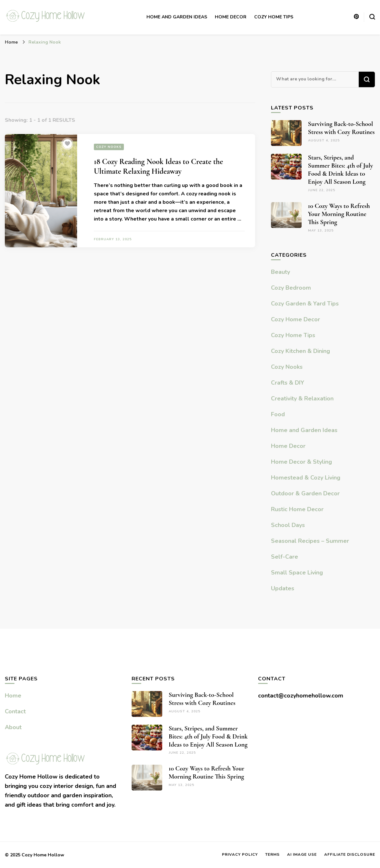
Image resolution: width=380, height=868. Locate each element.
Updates (283, 588)
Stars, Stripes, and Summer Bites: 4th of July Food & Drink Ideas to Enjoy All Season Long (341, 170)
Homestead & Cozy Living (306, 478)
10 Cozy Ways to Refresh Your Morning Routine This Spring (339, 214)
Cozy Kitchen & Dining (300, 351)
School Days (288, 525)
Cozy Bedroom (291, 288)
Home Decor (231, 17)
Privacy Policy (240, 854)
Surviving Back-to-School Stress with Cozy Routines (341, 128)
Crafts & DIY (288, 383)
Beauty (280, 272)
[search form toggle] (372, 17)
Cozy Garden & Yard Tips (305, 304)
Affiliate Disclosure (350, 854)
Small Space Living (297, 573)
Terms (272, 854)
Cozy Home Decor (295, 319)
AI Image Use (302, 854)
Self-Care (285, 557)
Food (278, 414)
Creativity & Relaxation (302, 398)
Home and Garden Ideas (177, 17)
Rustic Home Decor (297, 509)
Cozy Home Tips (274, 17)
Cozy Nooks (109, 147)
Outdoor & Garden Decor (305, 493)
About (13, 727)
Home (13, 696)
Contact (15, 711)
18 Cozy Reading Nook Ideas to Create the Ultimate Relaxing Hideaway (158, 166)
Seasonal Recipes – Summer (310, 541)
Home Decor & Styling (301, 462)
